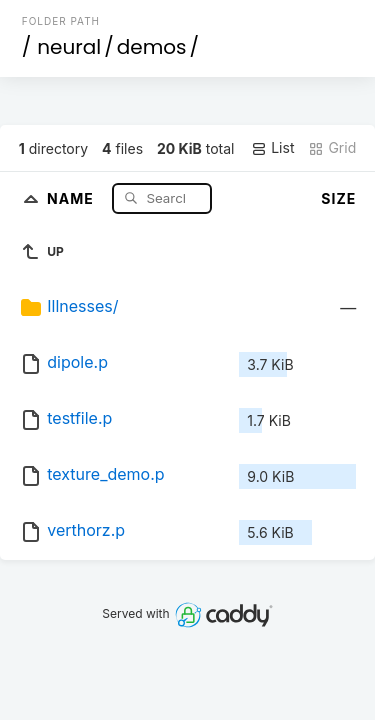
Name (72, 197)
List (272, 148)
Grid (332, 148)
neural (69, 47)
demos (152, 47)
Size (338, 198)
